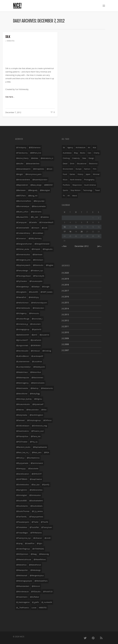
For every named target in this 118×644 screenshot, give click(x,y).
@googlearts (21, 292)
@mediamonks (47, 388)
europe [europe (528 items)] (79, 169)
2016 (65, 297)
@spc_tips (35, 485)
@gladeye (35, 287)
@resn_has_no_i (23, 452)
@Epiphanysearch (23, 265)
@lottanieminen (23, 362)
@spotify (46, 485)
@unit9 (47, 538)
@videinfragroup (23, 549)
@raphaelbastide (40, 447)
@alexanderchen (33, 164)
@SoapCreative (36, 479)
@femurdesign (22, 271)
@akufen (20, 164)
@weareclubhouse (24, 559)
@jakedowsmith (23, 335)
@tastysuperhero (36, 517)
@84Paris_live (36, 153)
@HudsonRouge (23, 319)
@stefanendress (36, 490)
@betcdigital (45, 190)
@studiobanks (22, 506)
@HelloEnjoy (34, 297)
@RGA (47, 452)
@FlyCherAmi (22, 281)
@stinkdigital (22, 495)
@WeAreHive (21, 565)
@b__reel (34, 217)
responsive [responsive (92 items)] (77, 185)
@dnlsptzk (36, 249)
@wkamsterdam (23, 586)
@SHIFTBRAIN (22, 479)
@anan (50, 169)
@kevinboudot (22, 351)
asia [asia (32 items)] (94, 148)
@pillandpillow (22, 436)
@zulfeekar (35, 597)
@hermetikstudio (23, 308)
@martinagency (22, 383)
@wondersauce (22, 592)
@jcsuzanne (44, 335)
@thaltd (35, 522)
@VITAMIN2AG (38, 549)
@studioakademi (36, 501)
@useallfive (30, 543)
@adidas (35, 158)
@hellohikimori (22, 303)
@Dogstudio (48, 249)
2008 (65, 344)
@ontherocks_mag (39, 426)
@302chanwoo (35, 148)
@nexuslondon (33, 410)
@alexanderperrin (23, 169)
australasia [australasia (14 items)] (67, 153)
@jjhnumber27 (22, 340)
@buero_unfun (22, 212)
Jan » (99, 246)
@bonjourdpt (39, 201)
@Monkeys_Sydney (24, 399)
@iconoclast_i (37, 319)
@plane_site (36, 436)
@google (46, 287)
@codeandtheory (23, 233)
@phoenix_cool (37, 431)
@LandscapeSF (37, 356)
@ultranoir (38, 538)
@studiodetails (36, 506)
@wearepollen (22, 570)
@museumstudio (23, 404)
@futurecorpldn (36, 281)
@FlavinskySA (39, 276)
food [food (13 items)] (65, 174)
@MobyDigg (35, 394)
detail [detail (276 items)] (65, 164)
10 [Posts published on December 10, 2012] (65, 227)
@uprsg (19, 543)
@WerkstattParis (41, 581)
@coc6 (44, 228)
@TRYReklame (36, 533)
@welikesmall (22, 576)
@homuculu (34, 313)
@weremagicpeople (24, 581)
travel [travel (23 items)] (97, 190)
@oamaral (20, 420)
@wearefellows (40, 559)
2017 (65, 291)
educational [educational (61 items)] (82, 164)
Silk (8, 37)
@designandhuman (24, 244)
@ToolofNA (34, 527)
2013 (65, 315)
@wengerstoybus (37, 576)
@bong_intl (33, 196)
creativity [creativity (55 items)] (76, 158)
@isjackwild (37, 329)
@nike (44, 410)
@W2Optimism (22, 554)
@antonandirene (23, 180)
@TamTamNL (22, 517)
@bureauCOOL (22, 217)
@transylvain (47, 527)
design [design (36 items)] (91, 158)
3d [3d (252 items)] (64, 148)
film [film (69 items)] (95, 169)
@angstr (20, 174)
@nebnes (20, 410)
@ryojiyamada (22, 463)
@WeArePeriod (35, 565)
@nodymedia (22, 415)
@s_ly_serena (37, 511)
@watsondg (44, 554)
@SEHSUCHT (37, 474)
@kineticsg (47, 351)
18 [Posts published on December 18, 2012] (70, 232)
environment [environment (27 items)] (68, 169)
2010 (65, 332)
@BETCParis (21, 196)
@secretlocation (23, 474)
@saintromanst (37, 463)
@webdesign (36, 570)
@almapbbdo (39, 169)
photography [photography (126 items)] (89, 180)
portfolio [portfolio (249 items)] (66, 185)
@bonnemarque (23, 206)
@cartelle (33, 222)
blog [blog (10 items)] (76, 153)
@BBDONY (48, 185)
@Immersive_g (22, 324)
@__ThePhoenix (23, 608)
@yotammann (22, 597)
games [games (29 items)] (72, 174)
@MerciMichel (22, 394)
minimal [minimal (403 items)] (96, 174)
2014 (65, 309)
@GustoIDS (33, 292)
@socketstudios (23, 485)
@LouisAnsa (37, 362)
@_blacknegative (23, 602)
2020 (65, 273)
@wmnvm (36, 586)
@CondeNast (38, 233)
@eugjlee (50, 265)
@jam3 (34, 335)
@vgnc (40, 543)
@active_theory (22, 158)
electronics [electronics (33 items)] (93, 164)
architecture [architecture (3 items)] (81, 148)
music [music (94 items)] (65, 180)
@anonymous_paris (33, 174)
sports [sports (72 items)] (65, 190)
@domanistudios (23, 255)
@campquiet (21, 222)
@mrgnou (38, 399)
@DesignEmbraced (42, 244)
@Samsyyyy (21, 469)
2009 (65, 338)
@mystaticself (38, 404)
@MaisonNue (36, 372)
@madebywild (39, 367)
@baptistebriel (22, 185)
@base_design (36, 185)
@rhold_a (20, 458)
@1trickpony (21, 148)
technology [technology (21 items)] (88, 190)
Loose (34, 608)
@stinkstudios (35, 495)
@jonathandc (36, 340)
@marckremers (37, 378)
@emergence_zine (23, 260)
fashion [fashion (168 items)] (87, 169)
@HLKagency (21, 313)
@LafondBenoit (23, 356)
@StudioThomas (23, 511)
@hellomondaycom (39, 303)
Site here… (10, 97)
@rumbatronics (33, 458)
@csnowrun (21, 238)
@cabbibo (45, 217)
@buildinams (36, 212)
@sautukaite (33, 469)
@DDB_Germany (35, 238)
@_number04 (47, 602)
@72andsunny (22, 153)
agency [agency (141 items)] (70, 148)
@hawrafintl (21, 297)
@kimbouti (35, 351)
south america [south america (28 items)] (90, 185)
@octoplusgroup (34, 420)
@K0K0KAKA (36, 345)
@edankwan (37, 255)
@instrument (35, 324)
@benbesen (21, 190)
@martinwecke (22, 388)
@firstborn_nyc (37, 271)
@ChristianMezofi (46, 222)
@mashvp (34, 388)
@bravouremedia (39, 206)
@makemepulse (23, 378)
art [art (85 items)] (89, 148)
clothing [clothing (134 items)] (66, 158)
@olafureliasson (23, 426)
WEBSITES (11, 41)
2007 (65, 350)
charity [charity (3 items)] (97, 153)
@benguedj (33, 190)
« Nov (64, 246)
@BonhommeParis (24, 201)
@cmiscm (35, 228)
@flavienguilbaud (23, 276)
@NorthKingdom (36, 415)
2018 (65, 285)
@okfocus (47, 420)
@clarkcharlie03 (23, 228)
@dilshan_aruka (23, 249)
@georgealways (23, 287)
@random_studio (23, 447)
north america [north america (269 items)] (76, 180)
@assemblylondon (40, 180)
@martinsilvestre (38, 383)
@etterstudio (38, 265)
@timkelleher (22, 527)
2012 (65, 320)
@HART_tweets (46, 292)
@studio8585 (22, 501)
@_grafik (35, 602)
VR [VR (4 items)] (69, 196)
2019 (65, 279)
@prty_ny (34, 442)
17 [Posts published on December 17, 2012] (65, 232)
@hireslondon (38, 308)
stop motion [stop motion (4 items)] (76, 190)
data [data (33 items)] (84, 158)
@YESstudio (36, 592)
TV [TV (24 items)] (64, 196)
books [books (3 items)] (83, 153)
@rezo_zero (37, 452)
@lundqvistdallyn (24, 367)
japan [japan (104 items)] (88, 174)
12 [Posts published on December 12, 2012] (76, 227)
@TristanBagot (22, 533)
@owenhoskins (23, 431)
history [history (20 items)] (80, 174)
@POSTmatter (22, 442)
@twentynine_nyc (24, 538)
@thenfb (44, 522)
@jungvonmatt (22, 345)
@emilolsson (38, 260)
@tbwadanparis (23, 522)
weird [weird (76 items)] (75, 196)
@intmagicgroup (23, 329)
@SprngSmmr (22, 490)
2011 (65, 326)
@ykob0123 (48, 592)
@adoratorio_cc (47, 158)
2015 (65, 303)
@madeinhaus (22, 372)
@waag (34, 554)
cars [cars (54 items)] (89, 153)
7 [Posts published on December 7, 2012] (87, 222)
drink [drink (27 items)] (72, 164)
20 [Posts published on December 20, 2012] (82, 232)
